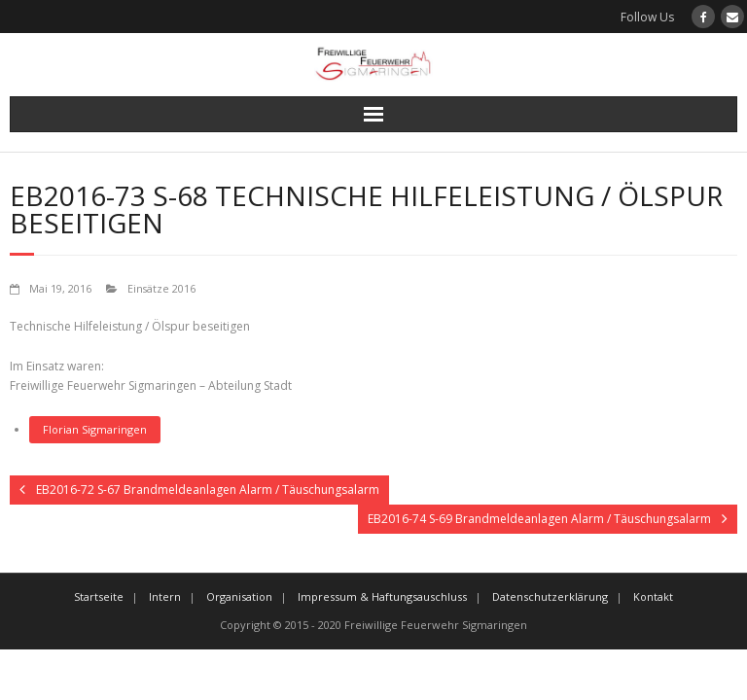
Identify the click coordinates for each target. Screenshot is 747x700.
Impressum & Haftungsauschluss (382, 596)
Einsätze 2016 (161, 288)
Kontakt (653, 596)
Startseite (99, 596)
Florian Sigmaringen (95, 429)
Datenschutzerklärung (550, 596)
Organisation (239, 596)
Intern (165, 596)
